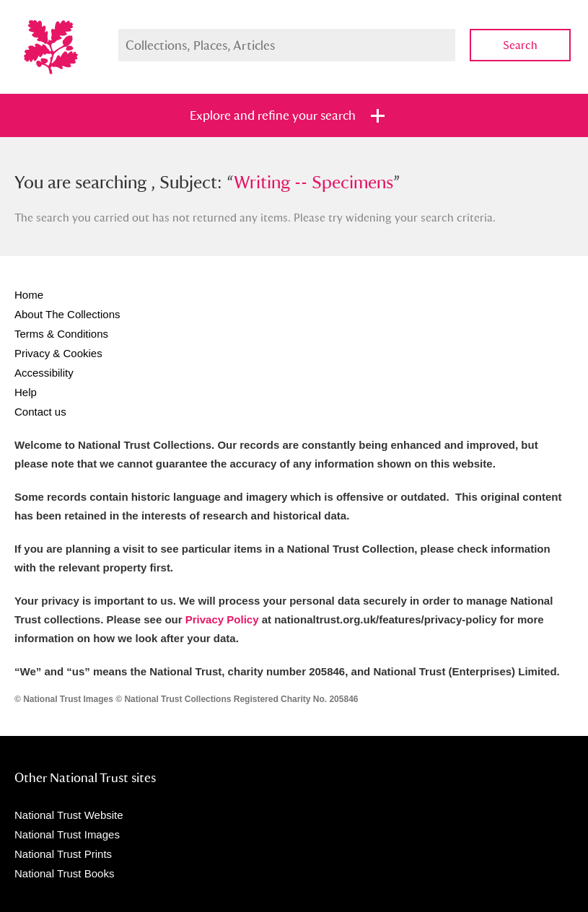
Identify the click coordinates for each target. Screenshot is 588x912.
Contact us (40, 412)
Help (26, 392)
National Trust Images (67, 834)
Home (29, 295)
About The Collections (67, 314)
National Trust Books (64, 873)
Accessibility (44, 373)
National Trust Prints (63, 854)
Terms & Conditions (61, 334)
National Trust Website (69, 815)
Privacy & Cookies (58, 353)
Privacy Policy (222, 619)
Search (520, 45)
